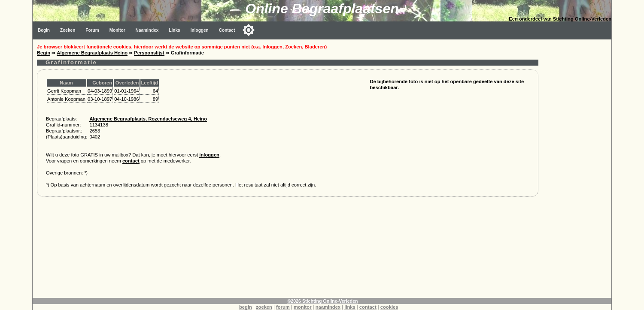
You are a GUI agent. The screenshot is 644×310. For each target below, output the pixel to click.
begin (246, 307)
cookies (389, 307)
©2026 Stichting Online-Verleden (322, 301)
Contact (227, 30)
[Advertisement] (577, 168)
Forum (92, 30)
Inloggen (200, 30)
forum (283, 307)
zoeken (264, 307)
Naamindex (147, 30)
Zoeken (68, 30)
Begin (44, 30)
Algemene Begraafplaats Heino (92, 53)
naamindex (328, 307)
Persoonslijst (149, 53)
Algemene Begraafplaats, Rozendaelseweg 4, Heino (148, 119)
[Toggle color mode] (249, 30)
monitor (303, 307)
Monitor (117, 30)
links (350, 307)
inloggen (209, 155)
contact (131, 161)
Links (174, 30)
